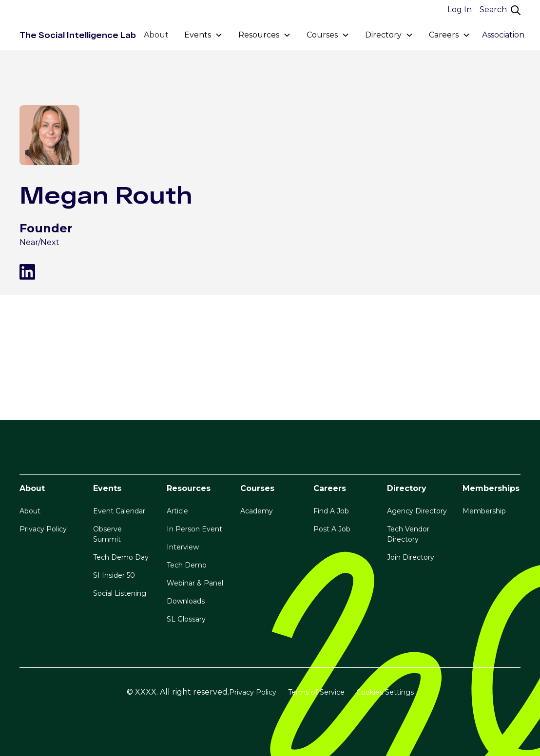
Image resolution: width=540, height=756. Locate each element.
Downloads (186, 601)
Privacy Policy (43, 529)
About (156, 35)
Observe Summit (107, 534)
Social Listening (120, 593)
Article (177, 511)
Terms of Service (316, 692)
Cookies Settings (385, 692)
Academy (257, 511)
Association (503, 35)
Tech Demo (187, 565)
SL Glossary (186, 619)
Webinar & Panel (195, 583)
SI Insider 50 (114, 575)
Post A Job (332, 529)
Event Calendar (119, 511)
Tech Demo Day (121, 557)
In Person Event (194, 529)
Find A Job (331, 511)
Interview (183, 547)
